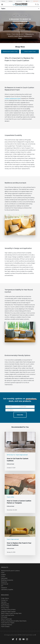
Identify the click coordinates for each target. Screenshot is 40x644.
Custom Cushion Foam (30, 51)
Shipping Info (5, 604)
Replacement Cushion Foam (10, 51)
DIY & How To (11, 455)
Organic (3, 575)
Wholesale (4, 617)
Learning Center (19, 1)
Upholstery (11, 1)
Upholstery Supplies (7, 590)
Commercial (5, 584)
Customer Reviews (7, 625)
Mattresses (4, 578)
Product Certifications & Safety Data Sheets (14, 621)
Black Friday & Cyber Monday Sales (11, 613)
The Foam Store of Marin (8, 610)
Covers (3, 576)
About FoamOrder (7, 619)
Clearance (3, 1)
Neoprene (4, 582)
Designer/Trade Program (8, 612)
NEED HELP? (36, 1)
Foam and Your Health (8, 623)
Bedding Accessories (7, 580)
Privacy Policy (5, 608)
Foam (3, 573)
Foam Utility (10, 497)
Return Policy (5, 606)
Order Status (5, 598)
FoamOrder (13, 28)
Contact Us (4, 600)
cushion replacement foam (13, 98)
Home (9, 34)
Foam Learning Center (8, 615)
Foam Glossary (5, 627)
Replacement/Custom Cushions (10, 571)
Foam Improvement (20, 15)
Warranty (4, 602)
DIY (2, 586)
